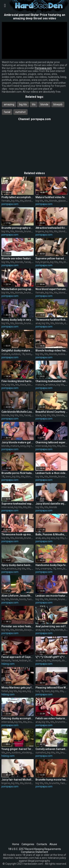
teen (28, 354)
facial (7, 112)
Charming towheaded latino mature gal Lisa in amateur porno (52, 381)
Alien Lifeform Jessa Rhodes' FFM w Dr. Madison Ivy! (18, 596)
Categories (28, 844)
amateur (50, 385)
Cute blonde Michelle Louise (18, 412)
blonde (44, 104)
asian (39, 660)
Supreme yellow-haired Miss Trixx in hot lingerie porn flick (52, 258)
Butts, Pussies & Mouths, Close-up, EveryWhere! (52, 534)
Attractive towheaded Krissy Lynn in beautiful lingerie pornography (52, 228)
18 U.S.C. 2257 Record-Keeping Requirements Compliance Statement (34, 850)
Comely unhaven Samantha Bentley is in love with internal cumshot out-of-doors (52, 749)
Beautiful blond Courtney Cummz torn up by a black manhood (52, 412)
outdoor (16, 354)
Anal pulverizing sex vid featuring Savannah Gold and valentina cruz (52, 626)
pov (8, 753)
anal (38, 323)
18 (23, 354)
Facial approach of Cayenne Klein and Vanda (18, 657)
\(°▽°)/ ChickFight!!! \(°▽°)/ (52, 657)
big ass (51, 538)
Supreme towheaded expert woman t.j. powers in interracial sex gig (18, 504)
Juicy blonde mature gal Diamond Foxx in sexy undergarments (18, 442)
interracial (41, 446)
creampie (46, 569)
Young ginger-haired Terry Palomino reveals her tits (18, 749)
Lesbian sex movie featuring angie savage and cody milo (52, 596)
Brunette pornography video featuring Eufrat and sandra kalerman (18, 228)
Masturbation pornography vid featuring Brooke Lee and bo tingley (18, 289)
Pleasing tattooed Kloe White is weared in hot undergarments (52, 688)
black (23, 385)
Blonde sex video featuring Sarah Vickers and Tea (18, 258)
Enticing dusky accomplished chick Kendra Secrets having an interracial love (18, 718)
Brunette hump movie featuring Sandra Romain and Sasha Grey (52, 780)
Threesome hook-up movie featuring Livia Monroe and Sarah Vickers (18, 534)
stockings (27, 753)
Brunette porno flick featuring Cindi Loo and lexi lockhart (18, 473)
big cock (32, 691)
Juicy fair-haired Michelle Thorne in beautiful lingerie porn (18, 780)
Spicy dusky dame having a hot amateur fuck (18, 565)
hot (37, 262)
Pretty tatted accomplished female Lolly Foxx (18, 197)
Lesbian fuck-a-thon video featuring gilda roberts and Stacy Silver (52, 473)
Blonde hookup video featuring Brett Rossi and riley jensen (52, 351)
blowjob (58, 104)
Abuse (53, 844)
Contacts (42, 844)
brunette (29, 231)
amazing (9, 104)
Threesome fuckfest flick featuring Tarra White (52, 320)
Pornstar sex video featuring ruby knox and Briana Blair (18, 626)
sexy (23, 446)
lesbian (62, 354)
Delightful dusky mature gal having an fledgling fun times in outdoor (18, 351)
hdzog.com (8, 664)
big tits (23, 104)
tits (34, 104)
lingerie (40, 231)
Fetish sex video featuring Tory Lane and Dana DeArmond (52, 718)
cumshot (20, 112)
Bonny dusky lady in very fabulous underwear (18, 320)
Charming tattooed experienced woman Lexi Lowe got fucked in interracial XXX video (52, 442)
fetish (5, 691)
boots (23, 599)
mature (6, 354)
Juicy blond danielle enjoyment (52, 504)
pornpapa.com (41, 119)
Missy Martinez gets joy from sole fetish (18, 688)
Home (16, 844)
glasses (63, 201)
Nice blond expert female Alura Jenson (52, 289)
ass (44, 538)
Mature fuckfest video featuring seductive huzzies (52, 197)
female (6, 201)
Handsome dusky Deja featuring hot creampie (52, 565)
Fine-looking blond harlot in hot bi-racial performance (18, 381)
